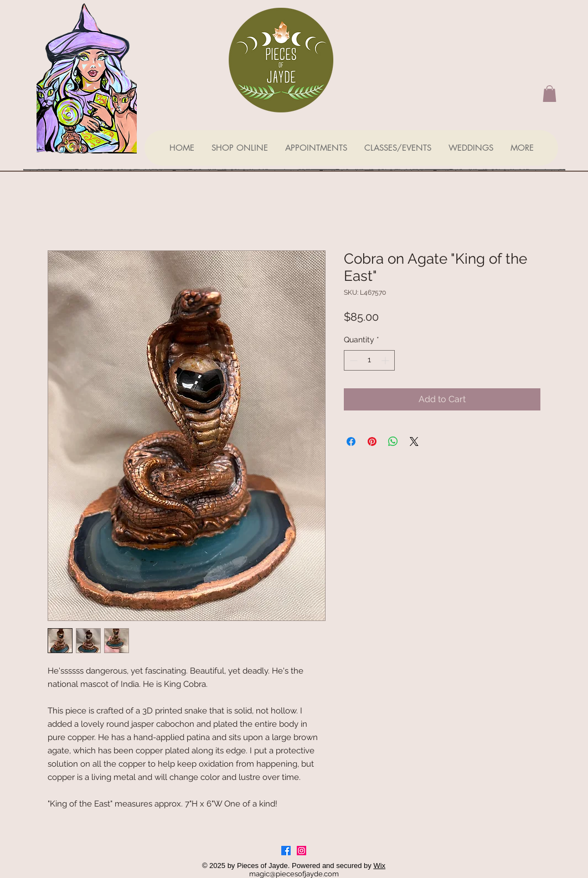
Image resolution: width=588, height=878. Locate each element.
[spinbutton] (369, 360)
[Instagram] (301, 851)
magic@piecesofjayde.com (294, 874)
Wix (379, 866)
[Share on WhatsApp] (393, 441)
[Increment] (386, 360)
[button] (550, 94)
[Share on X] (414, 441)
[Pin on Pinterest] (372, 441)
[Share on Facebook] (351, 441)
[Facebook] (286, 851)
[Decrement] (352, 360)
